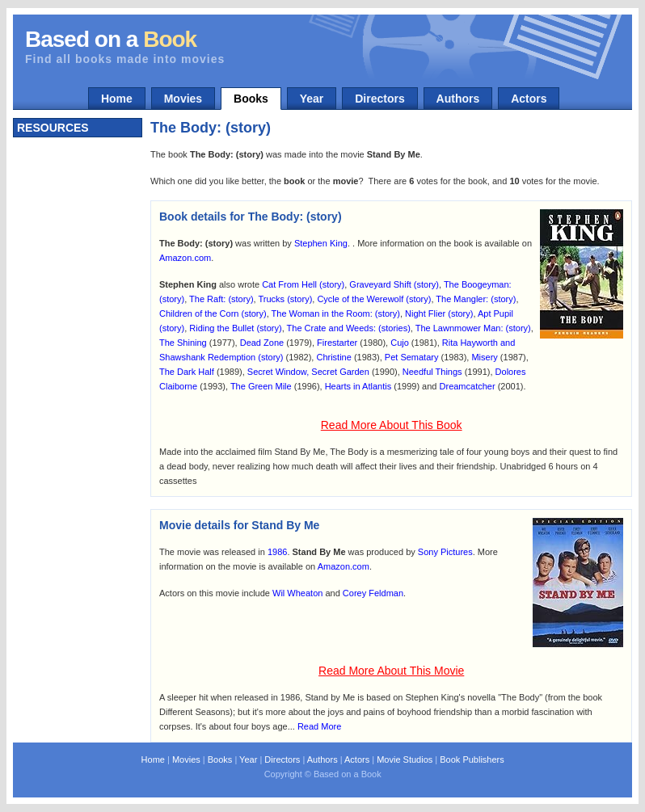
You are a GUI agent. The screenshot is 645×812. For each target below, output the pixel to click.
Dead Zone (262, 343)
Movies (183, 99)
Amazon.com (185, 258)
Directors (379, 99)
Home (117, 99)
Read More (319, 726)
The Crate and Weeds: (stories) (349, 328)
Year (312, 99)
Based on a (111, 39)
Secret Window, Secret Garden (308, 372)
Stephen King (321, 243)
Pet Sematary (412, 357)
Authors (458, 99)
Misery (484, 357)
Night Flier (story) (439, 313)
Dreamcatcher (468, 386)
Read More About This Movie (391, 671)
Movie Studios (405, 759)
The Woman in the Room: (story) (336, 313)
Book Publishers (472, 759)
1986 (277, 552)
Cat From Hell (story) (303, 284)
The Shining (183, 343)
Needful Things (432, 372)
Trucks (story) (285, 299)
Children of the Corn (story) (213, 313)
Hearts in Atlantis (358, 386)
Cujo (400, 343)
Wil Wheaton (297, 593)
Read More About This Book (392, 425)
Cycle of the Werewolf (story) (374, 299)
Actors (529, 99)
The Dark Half (187, 372)
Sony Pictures (445, 552)
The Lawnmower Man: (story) (473, 328)
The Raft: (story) (221, 299)
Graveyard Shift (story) (394, 284)
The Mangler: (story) (476, 299)
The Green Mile (261, 386)
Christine (333, 357)
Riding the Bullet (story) (235, 328)
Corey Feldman (373, 593)
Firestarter (337, 343)
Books (251, 99)
